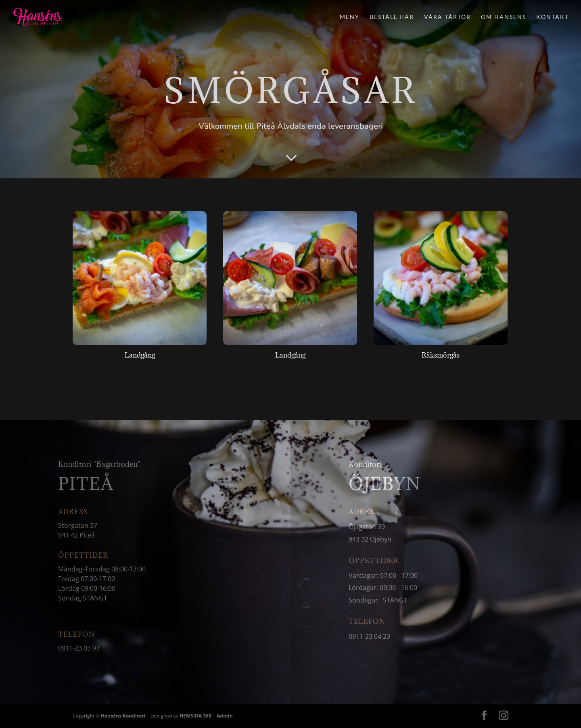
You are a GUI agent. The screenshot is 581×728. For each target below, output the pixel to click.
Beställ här (392, 17)
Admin (225, 716)
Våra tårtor (447, 17)
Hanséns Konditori (123, 716)
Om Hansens (504, 17)
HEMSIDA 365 (195, 716)
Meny (350, 17)
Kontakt (553, 17)
